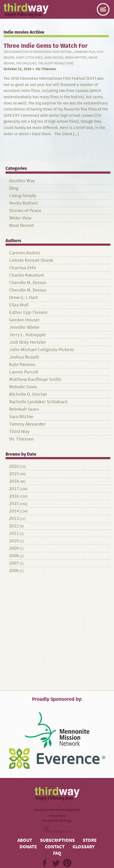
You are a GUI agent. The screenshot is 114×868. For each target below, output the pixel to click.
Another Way (22, 181)
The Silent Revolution (55, 63)
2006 (14, 571)
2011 (14, 533)
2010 (14, 541)
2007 (14, 563)
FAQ (57, 853)
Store (90, 840)
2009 (14, 548)
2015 (14, 504)
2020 (14, 466)
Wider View (20, 218)
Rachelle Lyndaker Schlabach (38, 402)
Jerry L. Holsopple (27, 335)
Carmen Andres (25, 253)
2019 (14, 474)
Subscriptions (57, 840)
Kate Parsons (22, 364)
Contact (55, 847)
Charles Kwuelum (27, 275)
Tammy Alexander (27, 424)
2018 (14, 481)
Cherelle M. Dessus (28, 283)
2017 (14, 489)
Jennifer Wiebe (24, 327)
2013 (14, 518)
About (25, 840)
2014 (14, 511)
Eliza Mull (19, 305)
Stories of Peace (25, 211)
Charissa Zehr (23, 268)
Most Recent (22, 225)
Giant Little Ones (29, 58)
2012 (14, 526)
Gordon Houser (24, 320)
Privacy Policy (57, 816)
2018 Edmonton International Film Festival (38, 52)
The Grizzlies (26, 63)
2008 (14, 556)
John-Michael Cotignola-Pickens (42, 350)
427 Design (65, 821)
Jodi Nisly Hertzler (28, 342)
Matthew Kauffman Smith (35, 379)
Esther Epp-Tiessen (28, 312)
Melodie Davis (23, 387)
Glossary (84, 847)
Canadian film (84, 52)
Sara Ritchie (21, 417)
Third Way (19, 431)
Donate (28, 847)
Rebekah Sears (24, 409)
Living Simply (23, 196)
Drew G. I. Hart (23, 297)
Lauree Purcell (24, 372)
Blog (14, 188)
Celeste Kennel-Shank (31, 260)
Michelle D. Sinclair (28, 394)
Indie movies (54, 58)
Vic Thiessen (46, 69)
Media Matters (76, 58)
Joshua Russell (24, 357)
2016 (14, 496)
